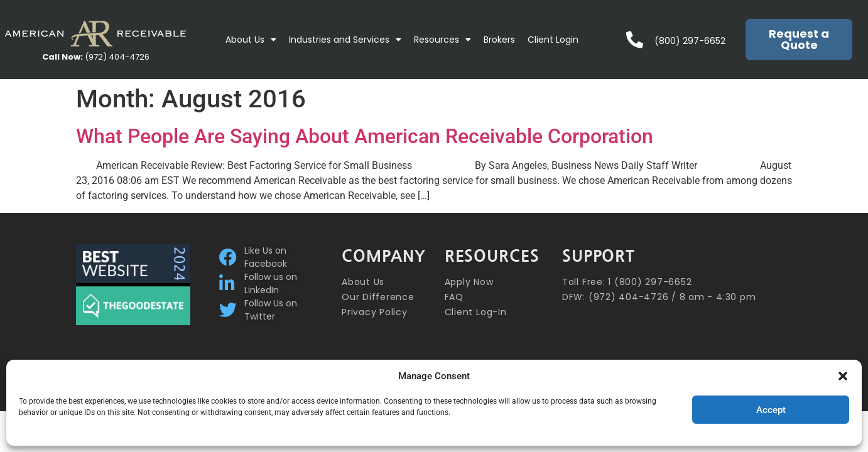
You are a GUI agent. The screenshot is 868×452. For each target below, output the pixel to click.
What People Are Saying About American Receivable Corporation (365, 136)
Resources (442, 40)
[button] (843, 376)
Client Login (553, 40)
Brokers (499, 40)
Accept (771, 410)
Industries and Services (345, 40)
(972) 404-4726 (96, 57)
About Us (251, 40)
